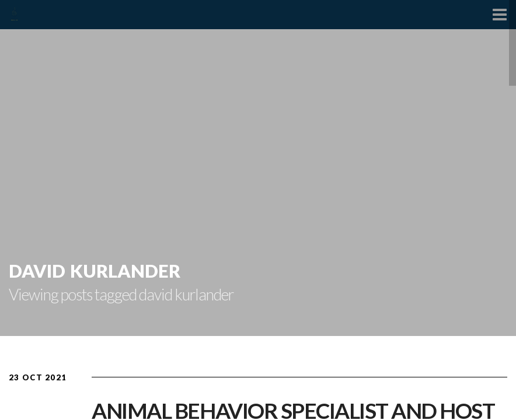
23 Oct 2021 (38, 377)
